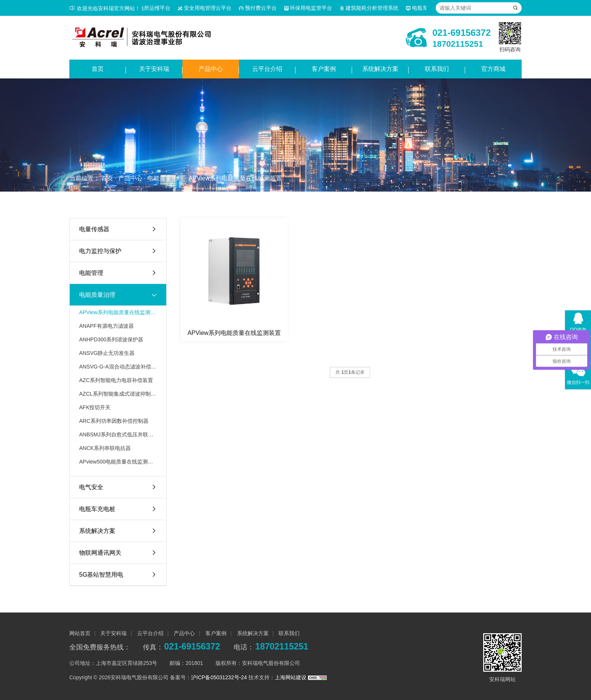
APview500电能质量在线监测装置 (118, 462)
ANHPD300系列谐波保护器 (111, 339)
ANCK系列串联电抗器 (105, 448)
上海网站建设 (291, 677)
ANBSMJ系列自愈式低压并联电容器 (118, 434)
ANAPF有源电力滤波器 (106, 326)
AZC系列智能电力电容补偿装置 (116, 380)
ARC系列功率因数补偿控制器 (114, 421)
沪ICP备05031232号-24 (219, 677)
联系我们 (437, 69)
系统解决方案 (380, 69)
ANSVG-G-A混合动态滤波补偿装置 (118, 367)
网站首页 (80, 633)
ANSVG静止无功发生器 (107, 353)
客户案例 (324, 69)
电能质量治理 (165, 178)
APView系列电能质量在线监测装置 (235, 178)
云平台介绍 (267, 69)
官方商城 (493, 69)
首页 (98, 69)
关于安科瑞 (154, 69)
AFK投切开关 (95, 407)
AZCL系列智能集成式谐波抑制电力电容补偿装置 (118, 394)
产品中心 (211, 69)
